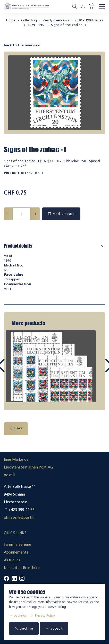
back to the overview (22, 45)
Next (97, 370)
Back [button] (16, 428)
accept (54, 628)
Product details (18, 246)
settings (18, 616)
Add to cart (61, 214)
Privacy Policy (43, 616)
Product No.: (16, 173)
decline (24, 628)
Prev (12, 370)
